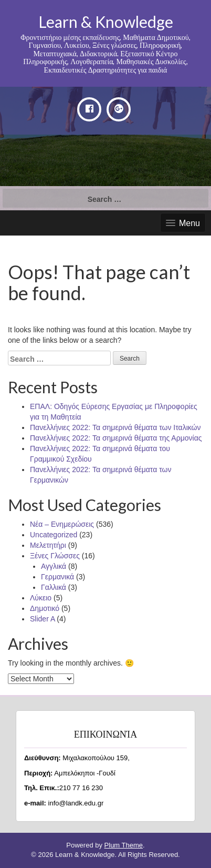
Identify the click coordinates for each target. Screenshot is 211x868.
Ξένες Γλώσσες (55, 556)
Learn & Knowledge (106, 22)
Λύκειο (41, 598)
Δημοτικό (45, 608)
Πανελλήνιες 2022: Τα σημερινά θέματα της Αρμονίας (116, 438)
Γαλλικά (54, 587)
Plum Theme (124, 845)
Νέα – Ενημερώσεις (62, 524)
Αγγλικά (54, 566)
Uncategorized (54, 535)
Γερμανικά (57, 577)
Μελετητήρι (48, 545)
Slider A (42, 619)
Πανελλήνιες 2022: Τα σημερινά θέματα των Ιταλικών (115, 427)
